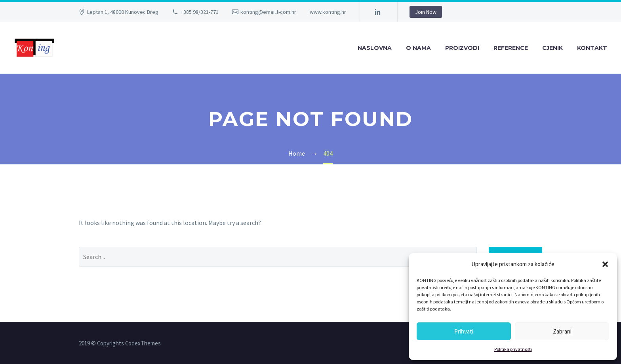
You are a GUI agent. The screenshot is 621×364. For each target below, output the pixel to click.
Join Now (426, 12)
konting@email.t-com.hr (268, 12)
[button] (605, 264)
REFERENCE (511, 48)
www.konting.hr (328, 12)
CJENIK (552, 48)
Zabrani (562, 331)
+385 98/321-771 (200, 12)
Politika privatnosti (513, 349)
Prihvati (464, 331)
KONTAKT (592, 48)
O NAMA (418, 48)
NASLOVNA (375, 48)
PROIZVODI (462, 48)
